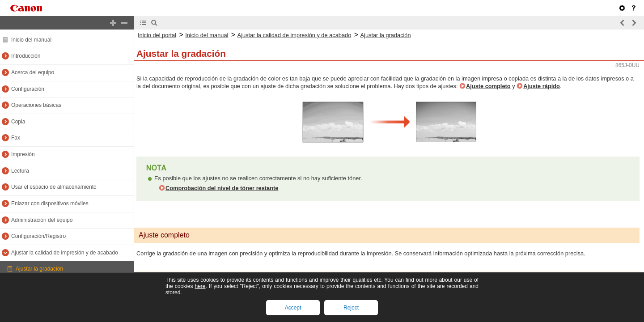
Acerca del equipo (33, 72)
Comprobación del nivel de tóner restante (222, 188)
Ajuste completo (488, 86)
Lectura (20, 171)
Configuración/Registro (38, 236)
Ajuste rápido (542, 86)
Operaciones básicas (36, 105)
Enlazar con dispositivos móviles (50, 203)
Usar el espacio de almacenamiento (54, 187)
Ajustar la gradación (39, 269)
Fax (16, 138)
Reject (351, 308)
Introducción (26, 56)
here (200, 286)
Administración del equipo (42, 220)
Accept (293, 308)
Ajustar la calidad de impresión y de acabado (65, 253)
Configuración (28, 89)
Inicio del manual (31, 40)
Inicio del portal (157, 35)
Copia (18, 122)
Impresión (23, 154)
